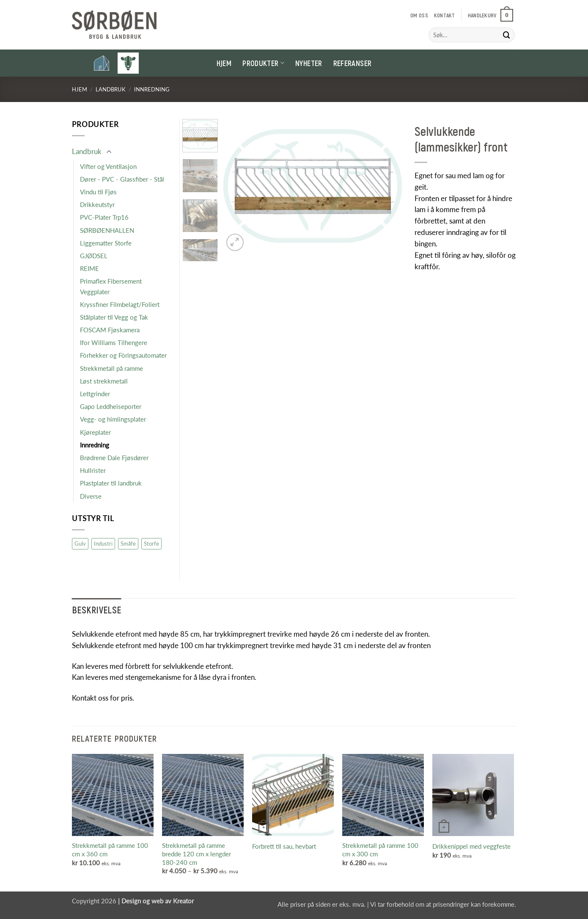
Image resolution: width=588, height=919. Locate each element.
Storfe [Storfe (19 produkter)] (151, 544)
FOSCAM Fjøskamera (110, 330)
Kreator (183, 901)
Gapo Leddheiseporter (111, 406)
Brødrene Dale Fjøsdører (114, 458)
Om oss (419, 15)
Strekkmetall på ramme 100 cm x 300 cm (380, 850)
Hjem (224, 63)
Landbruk (111, 89)
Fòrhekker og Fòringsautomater (123, 355)
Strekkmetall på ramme (111, 368)
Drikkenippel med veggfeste (471, 846)
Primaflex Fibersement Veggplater (111, 286)
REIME (89, 268)
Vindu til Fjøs (98, 192)
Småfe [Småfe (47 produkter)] (128, 544)
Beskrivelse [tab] (97, 610)
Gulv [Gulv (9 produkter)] (80, 544)
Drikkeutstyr (97, 204)
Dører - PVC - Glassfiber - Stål (122, 179)
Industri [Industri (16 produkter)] (103, 544)
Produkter (263, 63)
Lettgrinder (95, 394)
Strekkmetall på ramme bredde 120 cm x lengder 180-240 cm (196, 854)
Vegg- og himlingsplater (113, 419)
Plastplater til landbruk (111, 483)
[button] (490, 15)
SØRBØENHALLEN (107, 230)
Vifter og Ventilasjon (108, 166)
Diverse (91, 496)
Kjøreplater (95, 432)
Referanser (353, 63)
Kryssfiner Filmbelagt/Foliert (120, 304)
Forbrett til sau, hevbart (284, 846)
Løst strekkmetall (104, 381)
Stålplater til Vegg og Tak (114, 317)
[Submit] (507, 35)
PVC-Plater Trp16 (104, 217)
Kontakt (445, 15)
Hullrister (93, 470)
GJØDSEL (94, 256)
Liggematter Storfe (106, 243)
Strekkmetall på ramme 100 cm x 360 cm (110, 850)
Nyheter (309, 63)
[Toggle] (109, 152)
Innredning (152, 89)
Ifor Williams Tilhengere (114, 342)
